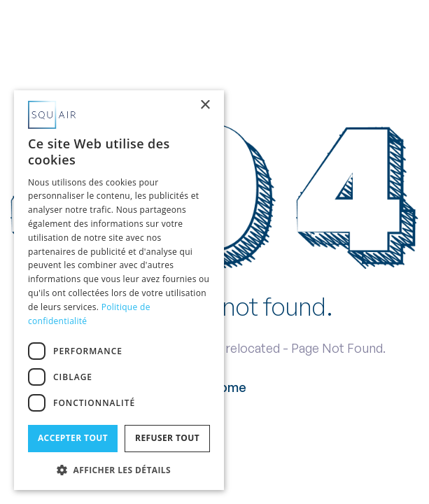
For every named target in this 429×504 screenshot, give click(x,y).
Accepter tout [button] (73, 438)
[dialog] (119, 290)
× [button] (205, 105)
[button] (119, 469)
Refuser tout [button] (167, 438)
